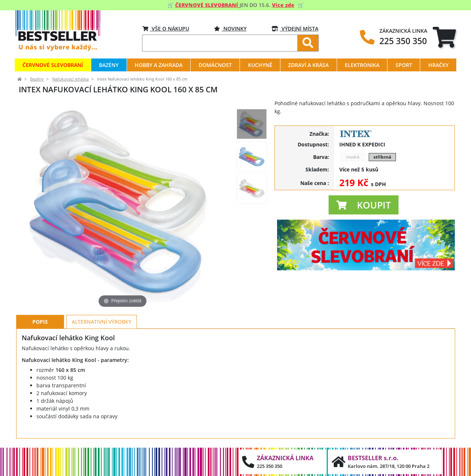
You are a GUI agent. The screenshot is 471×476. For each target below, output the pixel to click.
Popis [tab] (40, 322)
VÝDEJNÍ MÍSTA (295, 29)
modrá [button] (353, 157)
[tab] (444, 37)
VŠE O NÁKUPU (166, 29)
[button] (364, 205)
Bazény (37, 79)
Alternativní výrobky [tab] (102, 322)
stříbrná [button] (382, 157)
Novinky (230, 29)
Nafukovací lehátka (70, 79)
